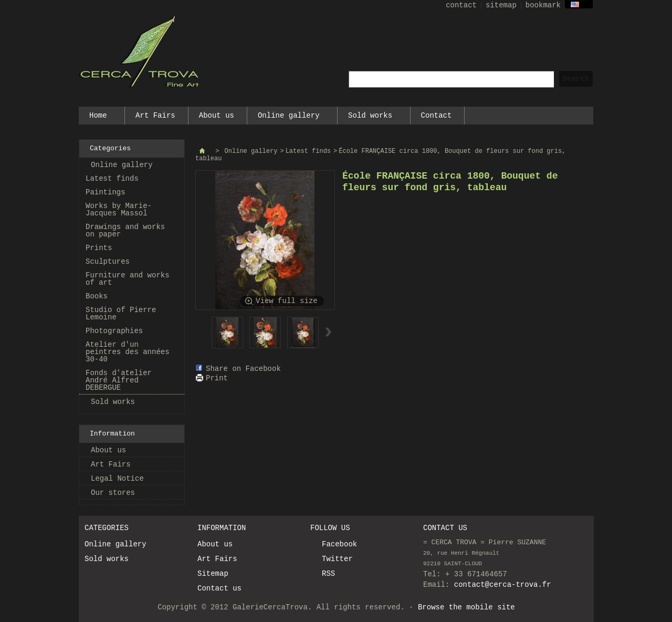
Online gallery (289, 118)
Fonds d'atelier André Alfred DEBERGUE (119, 380)
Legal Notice (117, 479)
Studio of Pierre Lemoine (121, 314)
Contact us (219, 588)
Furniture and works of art (128, 279)
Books (97, 296)
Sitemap (213, 574)
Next (328, 332)
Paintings (106, 192)
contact (461, 5)
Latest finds (112, 179)
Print (217, 378)
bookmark (543, 5)
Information (112, 434)
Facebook (339, 544)
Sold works (371, 118)
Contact (437, 116)
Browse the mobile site (466, 607)
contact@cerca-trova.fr (503, 585)
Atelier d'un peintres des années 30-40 (128, 352)
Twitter (337, 559)
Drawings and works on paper (125, 231)
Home (98, 118)
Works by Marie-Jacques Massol (119, 210)
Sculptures (108, 262)
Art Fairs (155, 116)
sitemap (501, 5)
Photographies (114, 331)
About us (217, 116)
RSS (328, 574)
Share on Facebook (243, 369)
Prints (99, 248)
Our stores (113, 493)
